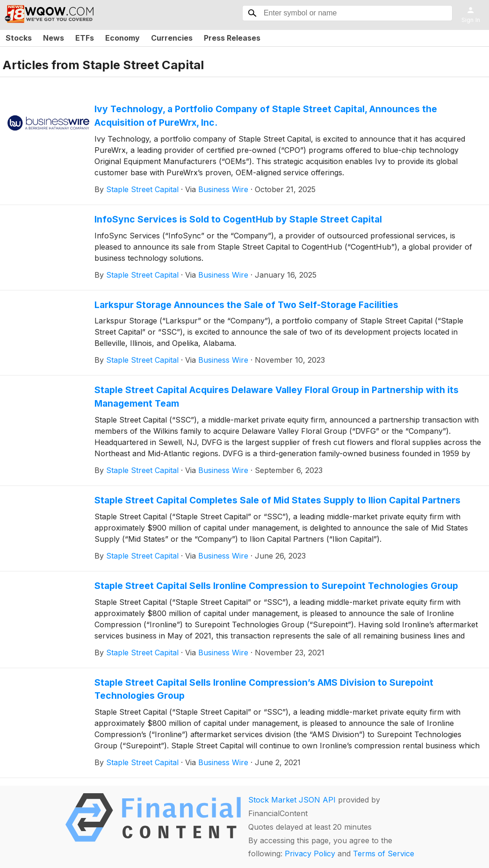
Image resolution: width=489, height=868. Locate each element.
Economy (122, 38)
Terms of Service (384, 854)
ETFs (85, 38)
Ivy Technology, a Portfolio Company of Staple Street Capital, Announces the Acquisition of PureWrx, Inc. (266, 116)
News (54, 38)
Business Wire (223, 189)
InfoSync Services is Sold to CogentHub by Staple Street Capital (238, 219)
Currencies (172, 38)
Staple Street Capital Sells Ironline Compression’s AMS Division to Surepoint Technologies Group (264, 689)
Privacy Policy (310, 854)
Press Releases (232, 38)
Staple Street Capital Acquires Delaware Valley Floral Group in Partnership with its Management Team (277, 397)
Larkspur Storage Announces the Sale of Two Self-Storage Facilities (246, 305)
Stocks (19, 38)
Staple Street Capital (142, 189)
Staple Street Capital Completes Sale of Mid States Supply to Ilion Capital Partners (277, 500)
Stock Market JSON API (292, 800)
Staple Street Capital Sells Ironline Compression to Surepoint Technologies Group (276, 586)
